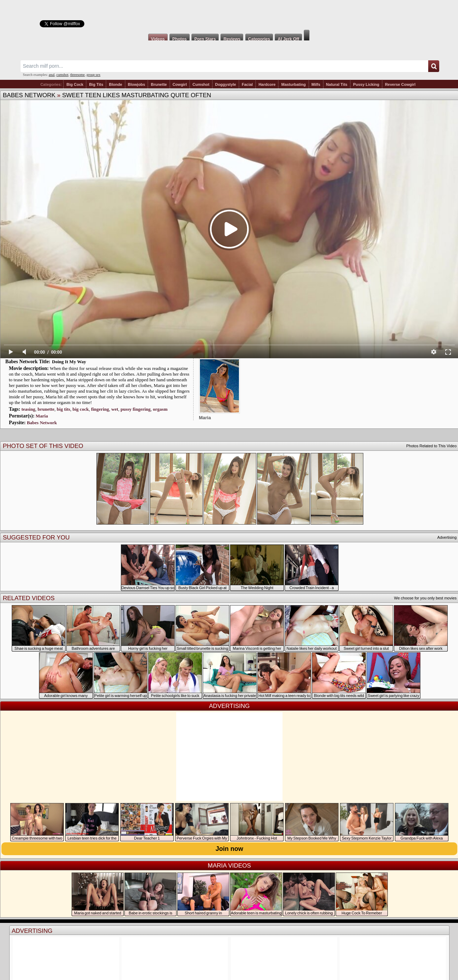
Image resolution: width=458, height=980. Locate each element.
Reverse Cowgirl (400, 84)
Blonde (115, 84)
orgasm (160, 409)
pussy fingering (136, 409)
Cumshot (201, 84)
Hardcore (267, 84)
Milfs (316, 84)
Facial (247, 84)
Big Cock (75, 84)
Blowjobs (137, 84)
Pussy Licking (366, 84)
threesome (77, 75)
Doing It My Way (69, 362)
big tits (63, 409)
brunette (46, 409)
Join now (229, 849)
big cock (81, 409)
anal (52, 75)
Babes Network (29, 95)
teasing (28, 409)
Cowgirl (180, 84)
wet (115, 409)
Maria (42, 416)
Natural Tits (337, 84)
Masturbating (293, 84)
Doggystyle (226, 84)
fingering (100, 409)
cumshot (62, 75)
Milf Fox (229, 15)
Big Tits (96, 84)
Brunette (159, 84)
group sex (93, 75)
